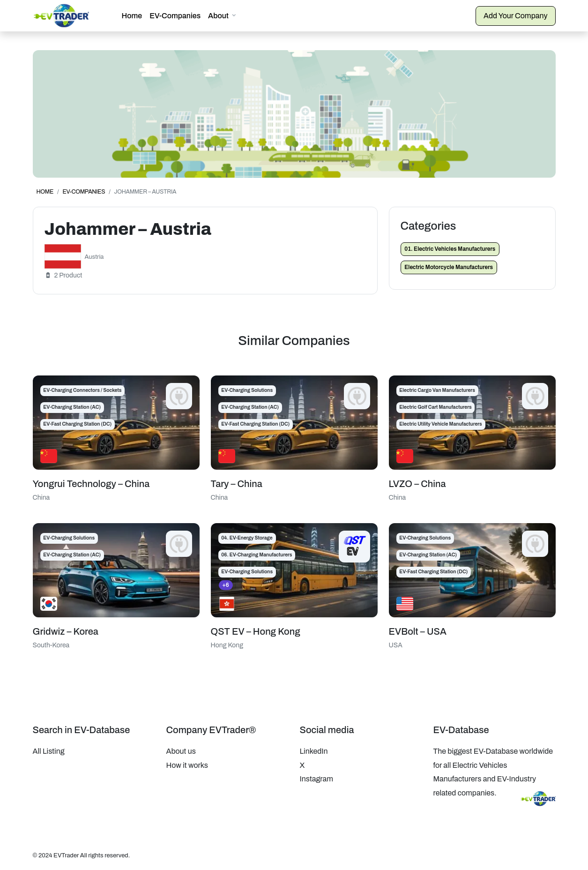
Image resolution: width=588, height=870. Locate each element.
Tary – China (237, 484)
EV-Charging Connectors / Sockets (82, 390)
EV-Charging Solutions (247, 390)
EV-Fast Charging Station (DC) (77, 424)
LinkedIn (314, 751)
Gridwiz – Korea (66, 631)
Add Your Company (515, 16)
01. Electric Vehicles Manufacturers (450, 249)
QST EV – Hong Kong (256, 631)
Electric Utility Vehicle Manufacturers (440, 424)
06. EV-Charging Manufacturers (257, 555)
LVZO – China (417, 484)
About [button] (218, 16)
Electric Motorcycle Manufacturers (449, 267)
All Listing (49, 751)
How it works (187, 765)
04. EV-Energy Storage (247, 538)
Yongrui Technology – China (91, 484)
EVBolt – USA (418, 631)
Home (132, 16)
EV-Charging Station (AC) (72, 407)
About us (181, 751)
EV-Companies (175, 16)
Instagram (316, 779)
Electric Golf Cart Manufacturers (435, 407)
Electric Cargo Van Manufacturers (437, 390)
